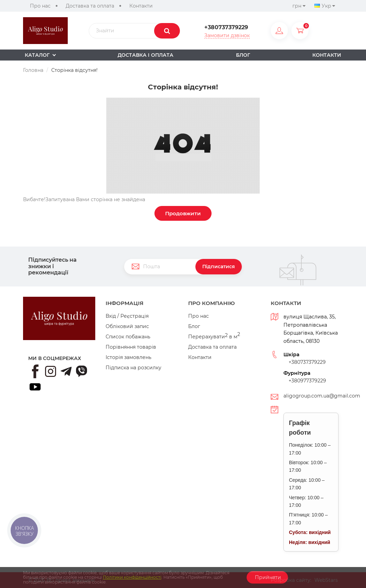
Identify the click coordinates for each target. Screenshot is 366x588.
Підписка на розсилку (133, 368)
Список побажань (128, 337)
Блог (194, 326)
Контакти (141, 6)
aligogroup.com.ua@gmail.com (322, 396)
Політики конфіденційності (132, 577)
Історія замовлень (128, 357)
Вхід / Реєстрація (127, 316)
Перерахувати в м (214, 337)
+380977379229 (307, 381)
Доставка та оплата (90, 6)
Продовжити (183, 213)
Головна (33, 70)
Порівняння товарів (131, 347)
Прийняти (267, 577)
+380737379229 (226, 28)
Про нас (40, 6)
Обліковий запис (127, 326)
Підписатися (219, 266)
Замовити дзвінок (227, 36)
